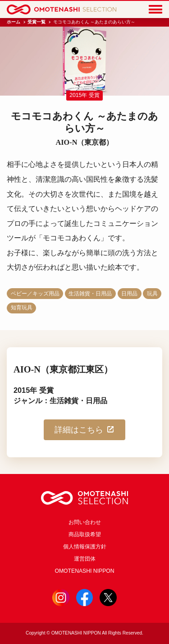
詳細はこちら (85, 430)
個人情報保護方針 (85, 547)
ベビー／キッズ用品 (35, 294)
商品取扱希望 (85, 534)
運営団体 (85, 559)
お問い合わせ (85, 522)
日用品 (129, 294)
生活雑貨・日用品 (90, 294)
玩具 (152, 294)
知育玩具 (22, 308)
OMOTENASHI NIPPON (84, 571)
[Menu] (155, 10)
